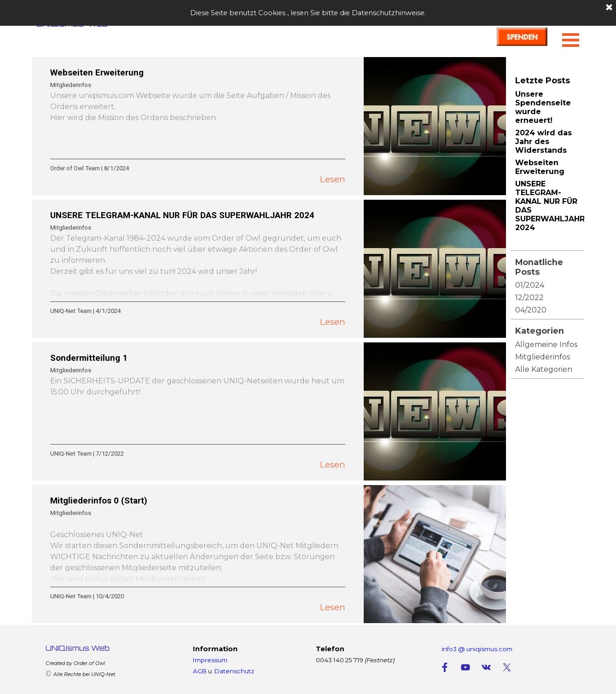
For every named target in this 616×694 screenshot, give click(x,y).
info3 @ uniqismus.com (477, 649)
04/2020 (531, 310)
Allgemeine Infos (546, 344)
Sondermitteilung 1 (89, 358)
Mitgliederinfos (71, 85)
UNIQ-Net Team (71, 311)
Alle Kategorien (544, 369)
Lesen (333, 179)
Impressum (210, 660)
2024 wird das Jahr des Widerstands (543, 142)
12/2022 (529, 298)
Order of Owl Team (75, 168)
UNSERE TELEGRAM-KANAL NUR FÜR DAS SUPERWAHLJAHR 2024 (182, 215)
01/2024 (530, 285)
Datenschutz (234, 671)
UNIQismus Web (78, 648)
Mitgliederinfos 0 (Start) (99, 501)
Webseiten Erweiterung (97, 73)
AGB (200, 671)
